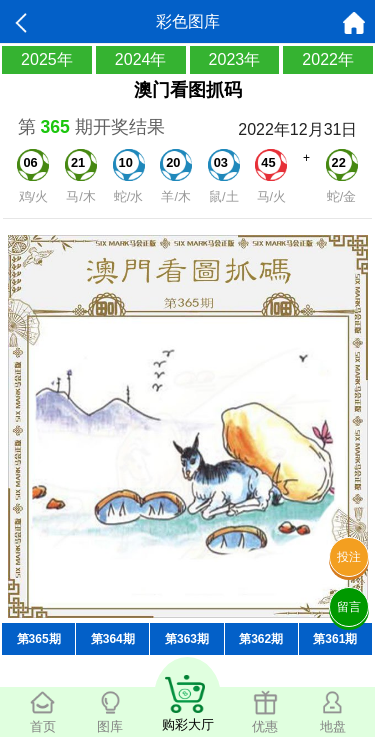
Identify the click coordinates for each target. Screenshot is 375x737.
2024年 (141, 59)
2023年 (235, 59)
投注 (349, 557)
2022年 (328, 59)
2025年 (47, 59)
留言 (349, 607)
